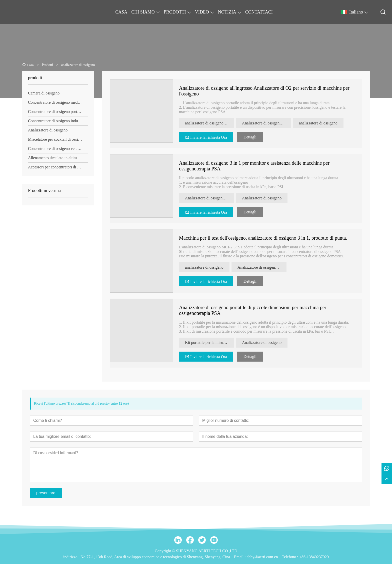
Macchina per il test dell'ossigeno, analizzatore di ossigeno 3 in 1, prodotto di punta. (263, 238)
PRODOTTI (175, 12)
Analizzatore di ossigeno (48, 130)
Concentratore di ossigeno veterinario (58, 149)
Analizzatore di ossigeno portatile (266, 123)
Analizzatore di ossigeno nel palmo (209, 198)
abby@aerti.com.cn (262, 557)
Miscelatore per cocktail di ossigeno (57, 139)
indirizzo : (72, 557)
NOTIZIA (227, 12)
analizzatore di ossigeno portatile (209, 123)
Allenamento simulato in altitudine (56, 158)
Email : (240, 557)
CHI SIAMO (143, 12)
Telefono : (291, 557)
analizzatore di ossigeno (318, 123)
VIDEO (202, 12)
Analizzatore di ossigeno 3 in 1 (262, 267)
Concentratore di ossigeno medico (55, 102)
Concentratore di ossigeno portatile (56, 112)
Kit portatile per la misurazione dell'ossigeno (209, 342)
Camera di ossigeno (44, 93)
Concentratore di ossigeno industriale (58, 121)
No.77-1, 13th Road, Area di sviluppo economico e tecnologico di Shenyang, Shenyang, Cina (155, 557)
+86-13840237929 (314, 557)
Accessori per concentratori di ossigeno (58, 167)
